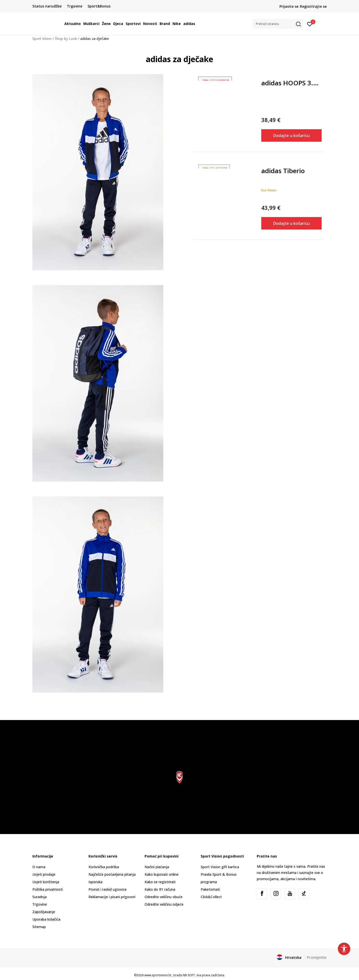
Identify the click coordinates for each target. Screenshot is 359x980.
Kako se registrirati (160, 882)
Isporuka (95, 882)
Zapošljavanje (44, 912)
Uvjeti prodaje (44, 874)
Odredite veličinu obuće (164, 897)
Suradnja (40, 897)
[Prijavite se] (310, 24)
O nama (39, 867)
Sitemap (39, 927)
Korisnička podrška (104, 867)
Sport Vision (42, 39)
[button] (278, 24)
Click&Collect (211, 897)
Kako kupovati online (162, 874)
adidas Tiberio (283, 171)
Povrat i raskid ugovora (107, 889)
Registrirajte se (313, 6)
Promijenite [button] (317, 957)
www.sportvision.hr (158, 975)
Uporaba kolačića (46, 919)
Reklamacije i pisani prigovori (112, 897)
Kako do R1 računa (160, 889)
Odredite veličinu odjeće (164, 904)
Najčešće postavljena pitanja (112, 874)
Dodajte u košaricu (291, 135)
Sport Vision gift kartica (220, 867)
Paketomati (210, 889)
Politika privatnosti (48, 889)
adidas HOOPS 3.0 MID (292, 83)
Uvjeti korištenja (46, 882)
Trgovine (40, 904)
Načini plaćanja (157, 867)
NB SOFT (189, 975)
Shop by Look (66, 39)
